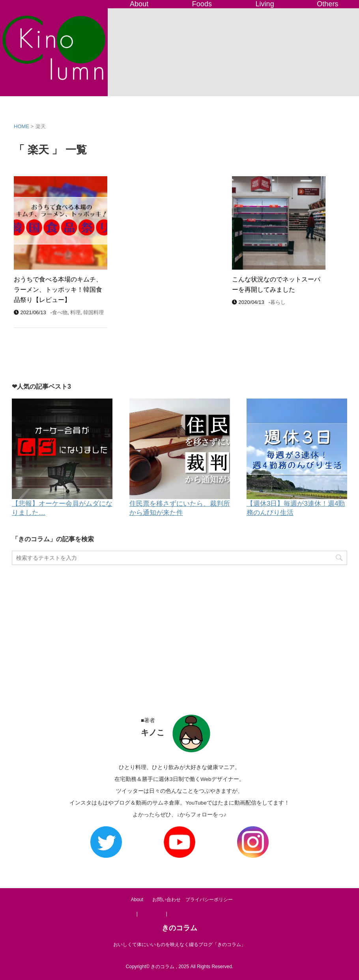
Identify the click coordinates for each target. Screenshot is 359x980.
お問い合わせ (166, 900)
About (139, 4)
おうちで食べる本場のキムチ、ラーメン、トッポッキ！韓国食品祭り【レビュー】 (58, 290)
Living (265, 4)
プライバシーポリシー (209, 900)
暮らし (278, 302)
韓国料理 (93, 312)
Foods (202, 4)
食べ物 (60, 312)
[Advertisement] (179, 632)
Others (327, 4)
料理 (75, 312)
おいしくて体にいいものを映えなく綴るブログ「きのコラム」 (179, 945)
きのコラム (179, 928)
